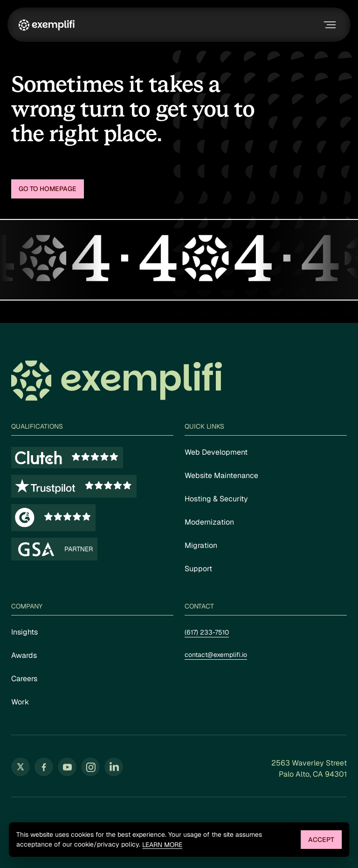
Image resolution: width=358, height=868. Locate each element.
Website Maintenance (221, 475)
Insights (24, 632)
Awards (24, 655)
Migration (201, 545)
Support (198, 569)
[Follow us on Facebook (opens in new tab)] (44, 767)
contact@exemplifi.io (216, 655)
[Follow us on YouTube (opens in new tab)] (67, 767)
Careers (24, 679)
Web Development (216, 452)
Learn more (162, 845)
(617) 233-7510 (207, 632)
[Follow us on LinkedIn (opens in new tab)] (114, 767)
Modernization (209, 522)
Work (20, 702)
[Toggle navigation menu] (329, 25)
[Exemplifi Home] (47, 24)
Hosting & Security (216, 499)
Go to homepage (48, 189)
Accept (321, 840)
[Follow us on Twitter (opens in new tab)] (21, 767)
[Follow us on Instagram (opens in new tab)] (90, 767)
